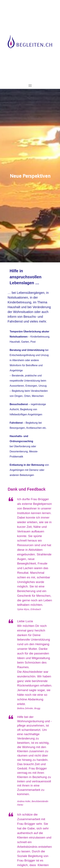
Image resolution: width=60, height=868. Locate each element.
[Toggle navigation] (30, 85)
